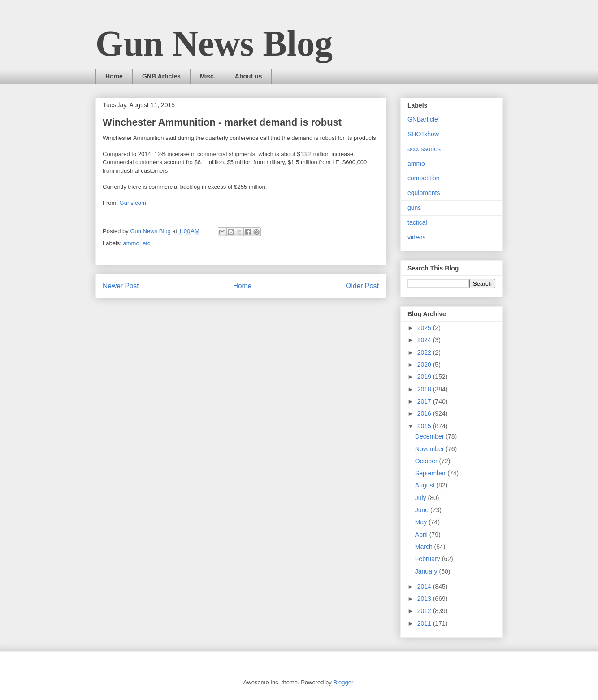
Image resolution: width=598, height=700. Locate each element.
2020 (425, 365)
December (430, 436)
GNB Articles (161, 76)
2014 (425, 587)
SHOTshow (423, 134)
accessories (424, 149)
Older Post (362, 286)
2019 (425, 377)
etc (146, 243)
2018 (425, 389)
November (430, 449)
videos (416, 237)
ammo (131, 243)
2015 (425, 426)
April (422, 535)
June (423, 510)
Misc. (208, 76)
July (422, 498)
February (429, 559)
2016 (425, 413)
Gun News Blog (214, 43)
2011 (425, 623)
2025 (425, 328)
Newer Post (121, 286)
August (426, 485)
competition (424, 178)
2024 (425, 340)
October (427, 461)
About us (249, 76)
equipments (424, 193)
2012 (425, 611)
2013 (425, 599)
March (425, 547)
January (427, 571)
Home (114, 76)
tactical (417, 222)
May (422, 522)
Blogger (343, 682)
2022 (425, 352)
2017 (425, 401)
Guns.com (133, 203)
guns (414, 208)
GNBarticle (423, 119)
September (431, 473)
